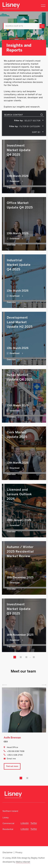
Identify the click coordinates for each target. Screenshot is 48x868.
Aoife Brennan (12, 738)
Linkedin (25, 823)
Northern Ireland (10, 811)
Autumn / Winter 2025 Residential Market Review (20, 551)
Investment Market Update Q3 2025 (19, 609)
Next (44, 685)
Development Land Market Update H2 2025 (20, 322)
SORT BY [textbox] (36, 132)
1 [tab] (21, 778)
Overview (11, 187)
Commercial (8, 823)
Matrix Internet (23, 862)
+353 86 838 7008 (16, 751)
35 (34, 657)
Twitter (34, 823)
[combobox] (34, 121)
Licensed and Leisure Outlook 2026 (19, 494)
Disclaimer (8, 853)
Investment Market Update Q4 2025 (19, 150)
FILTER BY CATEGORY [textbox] (30, 127)
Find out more (12, 766)
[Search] (22, 26)
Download (15, 181)
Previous (5, 685)
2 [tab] (27, 778)
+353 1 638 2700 (15, 755)
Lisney (6, 818)
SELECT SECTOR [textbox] (32, 121)
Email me (11, 759)
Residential (8, 829)
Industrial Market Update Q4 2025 (19, 265)
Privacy (19, 853)
